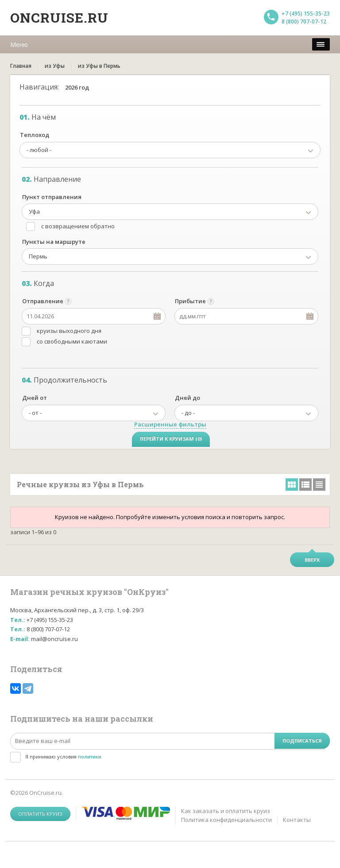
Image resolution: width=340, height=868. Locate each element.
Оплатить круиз (40, 814)
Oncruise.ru (59, 18)
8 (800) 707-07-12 (304, 22)
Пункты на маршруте (54, 242)
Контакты (297, 820)
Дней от (35, 398)
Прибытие (190, 301)
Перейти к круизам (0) (171, 439)
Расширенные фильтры (170, 424)
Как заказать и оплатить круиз (226, 811)
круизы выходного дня (69, 331)
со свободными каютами (72, 341)
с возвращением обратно (78, 226)
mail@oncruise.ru (54, 639)
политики (90, 757)
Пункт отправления (52, 197)
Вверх (312, 560)
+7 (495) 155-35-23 (306, 14)
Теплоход (35, 135)
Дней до (187, 398)
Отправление (43, 301)
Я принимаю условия (63, 757)
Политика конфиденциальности (226, 820)
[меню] (321, 44)
